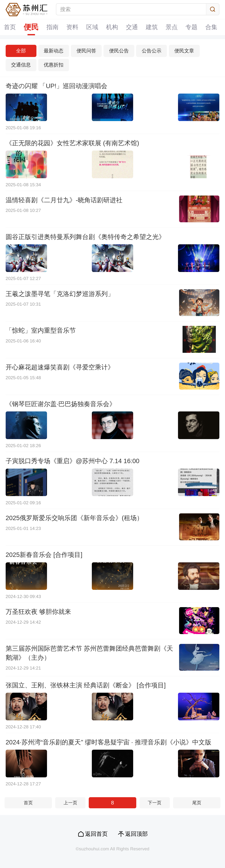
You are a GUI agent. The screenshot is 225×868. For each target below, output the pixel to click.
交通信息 (21, 65)
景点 (172, 27)
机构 (112, 27)
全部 (21, 51)
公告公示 (152, 51)
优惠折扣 (54, 65)
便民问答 (86, 51)
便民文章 (184, 51)
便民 (31, 27)
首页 (10, 27)
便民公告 (119, 51)
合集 (212, 27)
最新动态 (54, 51)
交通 (132, 27)
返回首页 (96, 834)
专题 (192, 27)
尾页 (197, 803)
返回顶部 (136, 834)
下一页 (155, 803)
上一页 (70, 803)
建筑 (152, 27)
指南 (53, 27)
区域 (92, 27)
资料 (73, 27)
